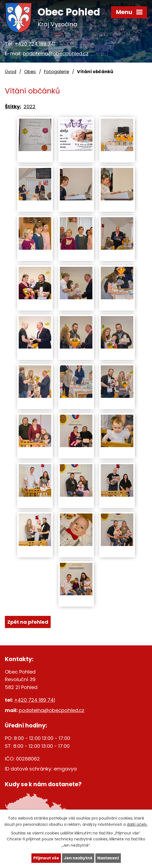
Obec (30, 72)
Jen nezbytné (78, 858)
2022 (30, 107)
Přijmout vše (46, 858)
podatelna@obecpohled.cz (56, 53)
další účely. (137, 824)
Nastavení (108, 858)
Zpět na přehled (28, 622)
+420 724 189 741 (35, 44)
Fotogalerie (56, 72)
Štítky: (13, 107)
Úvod (11, 72)
